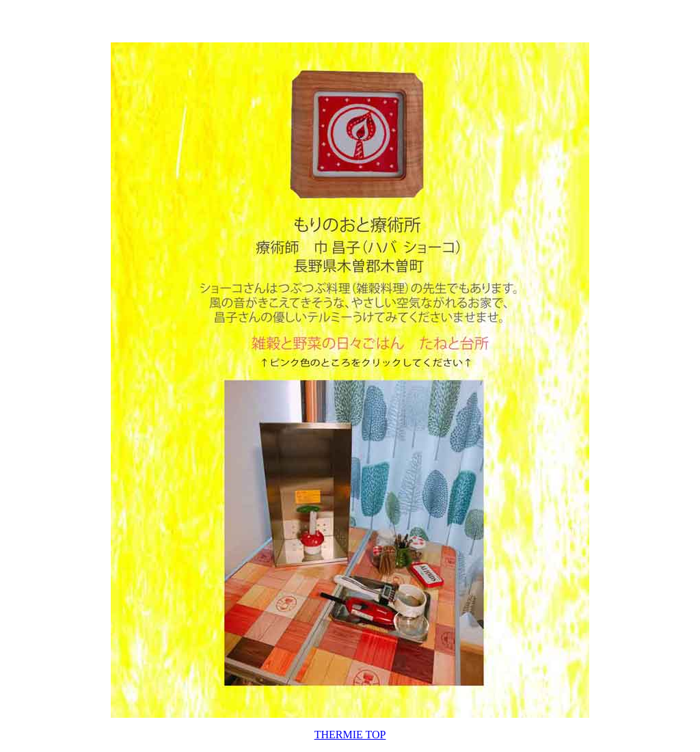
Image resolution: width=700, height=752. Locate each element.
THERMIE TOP (350, 735)
